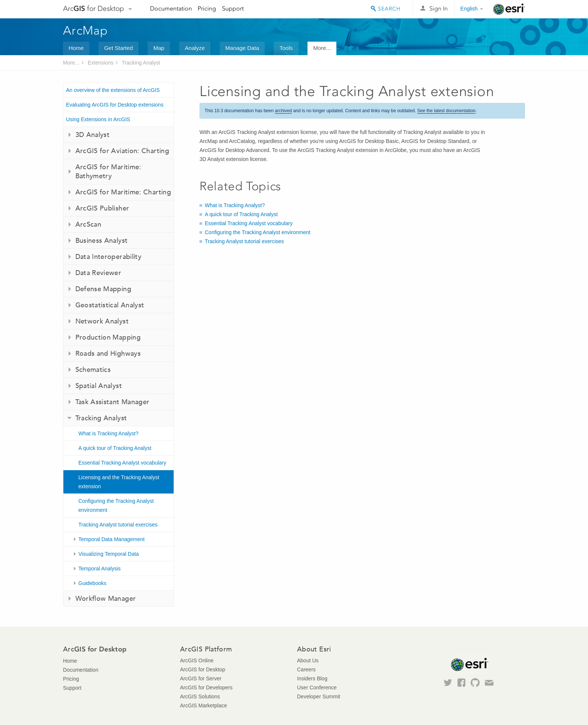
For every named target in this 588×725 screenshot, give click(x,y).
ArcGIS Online (197, 660)
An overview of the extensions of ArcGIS (113, 90)
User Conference (317, 687)
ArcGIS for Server (201, 678)
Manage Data (242, 48)
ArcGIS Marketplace (203, 705)
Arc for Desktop (94, 8)
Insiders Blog (312, 678)
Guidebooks (92, 583)
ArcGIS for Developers (206, 687)
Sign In (439, 8)
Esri (509, 9)
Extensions (100, 63)
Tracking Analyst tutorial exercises (118, 525)
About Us (308, 660)
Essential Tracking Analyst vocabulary (122, 463)
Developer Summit (319, 696)
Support (233, 8)
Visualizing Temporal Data (109, 554)
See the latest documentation (446, 111)
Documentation (171, 8)
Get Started (119, 48)
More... (322, 48)
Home (76, 48)
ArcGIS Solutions (200, 696)
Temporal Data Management (112, 539)
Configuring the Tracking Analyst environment (116, 505)
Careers (306, 669)
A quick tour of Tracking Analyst (115, 448)
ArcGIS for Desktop (203, 669)
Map (159, 48)
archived (283, 111)
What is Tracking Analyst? (108, 433)
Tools (286, 48)
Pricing (207, 8)
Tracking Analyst (141, 63)
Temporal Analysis (100, 569)
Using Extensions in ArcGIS (98, 119)
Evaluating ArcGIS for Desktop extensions (115, 105)
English (469, 9)
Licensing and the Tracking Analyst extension (119, 482)
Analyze (195, 48)
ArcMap (86, 30)
